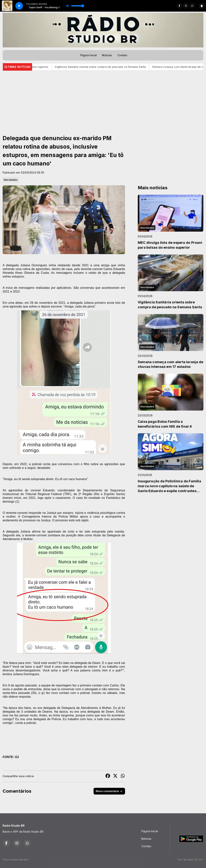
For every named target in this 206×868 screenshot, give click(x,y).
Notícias (107, 55)
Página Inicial (88, 55)
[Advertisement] (103, 99)
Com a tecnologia (190, 860)
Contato (122, 55)
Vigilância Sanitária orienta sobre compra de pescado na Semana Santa (106, 67)
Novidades (11, 180)
